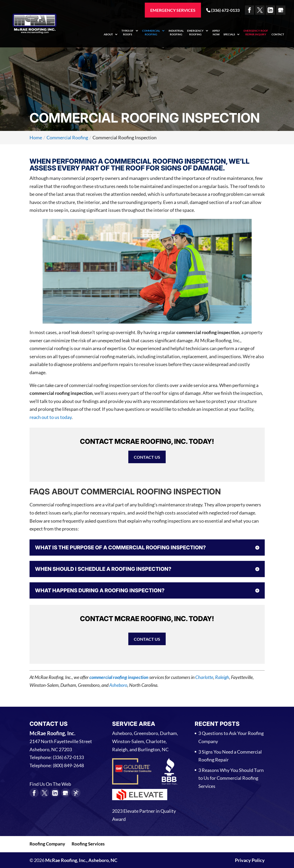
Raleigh (222, 677)
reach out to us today (51, 417)
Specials (229, 34)
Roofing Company (47, 844)
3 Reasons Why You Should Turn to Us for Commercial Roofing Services (231, 778)
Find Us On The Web (50, 784)
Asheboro (118, 685)
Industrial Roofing (176, 32)
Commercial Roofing (151, 32)
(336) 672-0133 (223, 10)
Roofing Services (88, 844)
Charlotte (204, 677)
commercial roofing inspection (119, 677)
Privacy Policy (250, 860)
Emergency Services (173, 10)
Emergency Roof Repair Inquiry (256, 32)
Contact (278, 34)
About (108, 34)
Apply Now (216, 32)
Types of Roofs (128, 32)
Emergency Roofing (195, 32)
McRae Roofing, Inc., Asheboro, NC (81, 860)
